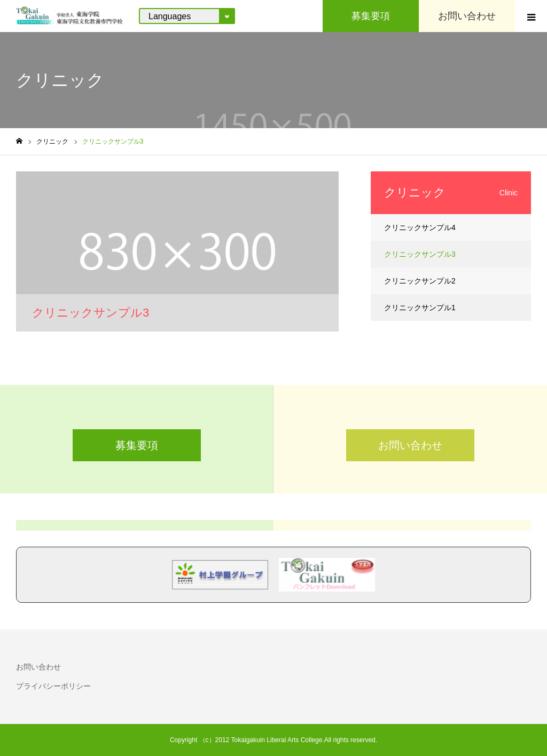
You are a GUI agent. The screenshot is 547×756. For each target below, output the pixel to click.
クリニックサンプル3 (420, 254)
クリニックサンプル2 (420, 281)
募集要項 (137, 445)
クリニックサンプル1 (420, 308)
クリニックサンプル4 (420, 227)
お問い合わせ (410, 445)
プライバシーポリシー (53, 686)
